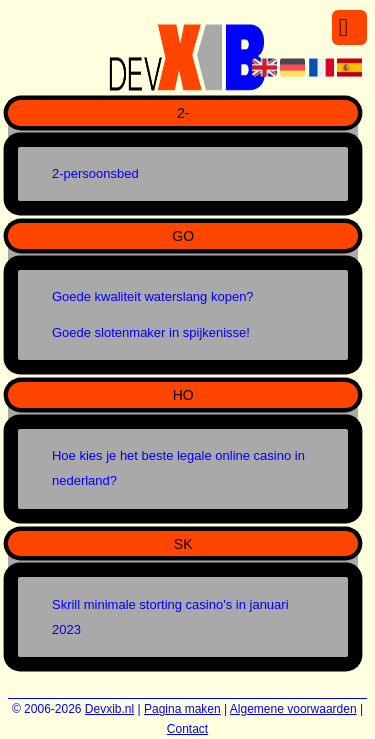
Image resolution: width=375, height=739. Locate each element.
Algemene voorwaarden (293, 709)
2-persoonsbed (95, 173)
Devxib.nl (109, 709)
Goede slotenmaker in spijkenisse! (151, 332)
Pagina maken (182, 709)
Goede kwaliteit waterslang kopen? (153, 296)
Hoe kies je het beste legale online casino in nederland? (178, 468)
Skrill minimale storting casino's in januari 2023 (170, 617)
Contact (187, 729)
